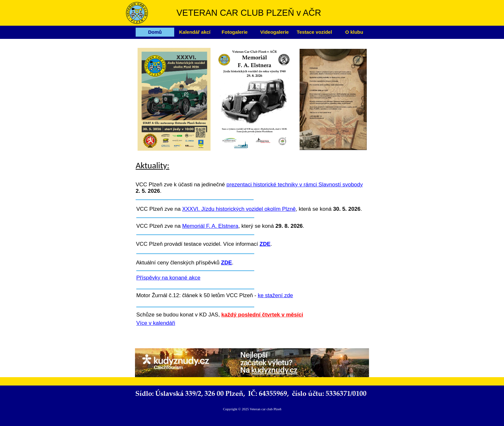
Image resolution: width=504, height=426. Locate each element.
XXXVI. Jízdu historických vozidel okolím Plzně (239, 209)
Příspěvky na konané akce (168, 278)
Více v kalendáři (156, 323)
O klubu (354, 32)
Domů (155, 32)
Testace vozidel (314, 32)
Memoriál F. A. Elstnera (210, 226)
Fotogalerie (235, 32)
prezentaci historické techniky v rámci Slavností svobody (295, 185)
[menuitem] (156, 32)
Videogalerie (275, 32)
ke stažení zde (275, 295)
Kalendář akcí (195, 32)
